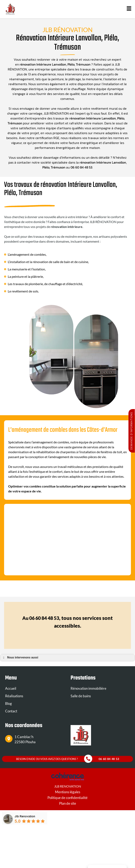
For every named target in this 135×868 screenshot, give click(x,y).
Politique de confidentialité (67, 798)
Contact (11, 711)
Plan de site (68, 803)
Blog (8, 703)
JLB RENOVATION (68, 786)
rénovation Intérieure (35, 64)
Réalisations (14, 696)
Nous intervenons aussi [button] (20, 658)
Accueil (11, 688)
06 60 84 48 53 (81, 167)
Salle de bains (81, 696)
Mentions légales (68, 792)
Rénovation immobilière (88, 688)
